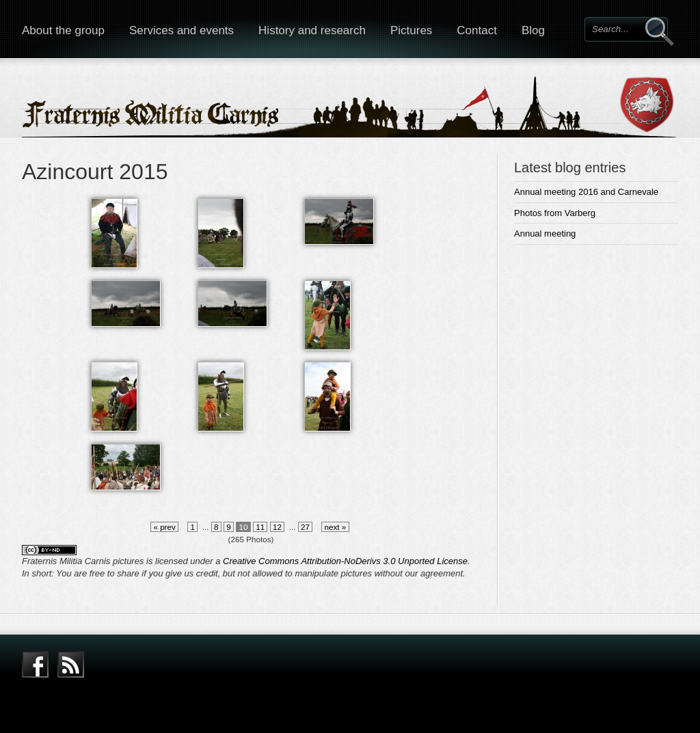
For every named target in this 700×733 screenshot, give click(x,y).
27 (306, 527)
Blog (533, 30)
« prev (164, 527)
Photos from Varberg (555, 213)
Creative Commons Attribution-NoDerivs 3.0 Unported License (345, 561)
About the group (63, 30)
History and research (312, 30)
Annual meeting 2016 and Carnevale (586, 192)
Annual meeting (545, 234)
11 (260, 527)
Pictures (411, 30)
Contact (477, 30)
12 (278, 527)
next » (335, 527)
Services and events (181, 30)
